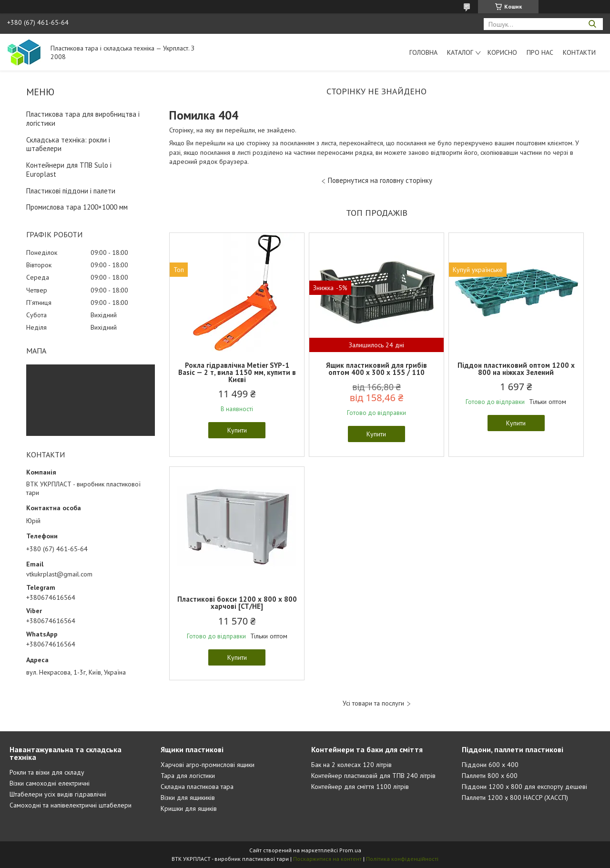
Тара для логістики (188, 776)
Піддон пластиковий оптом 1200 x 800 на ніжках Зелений (516, 369)
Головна (423, 52)
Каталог (460, 52)
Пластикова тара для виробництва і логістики (83, 119)
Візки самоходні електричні (50, 783)
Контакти (579, 52)
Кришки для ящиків (189, 808)
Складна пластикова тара (197, 787)
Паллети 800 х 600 (490, 776)
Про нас (540, 52)
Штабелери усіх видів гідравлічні (58, 794)
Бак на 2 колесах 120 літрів (351, 765)
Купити (237, 430)
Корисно (502, 52)
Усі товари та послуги (373, 703)
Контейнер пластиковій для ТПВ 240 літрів (373, 776)
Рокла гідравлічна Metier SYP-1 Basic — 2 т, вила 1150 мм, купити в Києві (237, 372)
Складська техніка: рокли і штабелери (68, 144)
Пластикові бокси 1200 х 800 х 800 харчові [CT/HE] (237, 603)
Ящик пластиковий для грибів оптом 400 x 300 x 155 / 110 (376, 369)
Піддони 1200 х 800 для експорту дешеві (524, 787)
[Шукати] (592, 24)
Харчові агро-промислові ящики (208, 765)
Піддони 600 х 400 (490, 765)
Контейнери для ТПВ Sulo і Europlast (69, 170)
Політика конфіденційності (402, 859)
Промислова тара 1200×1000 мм (77, 207)
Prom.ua (350, 850)
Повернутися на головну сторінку (380, 180)
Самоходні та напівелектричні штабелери (71, 805)
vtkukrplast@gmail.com (59, 574)
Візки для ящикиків (188, 797)
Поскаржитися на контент (327, 859)
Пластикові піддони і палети (71, 191)
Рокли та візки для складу (47, 772)
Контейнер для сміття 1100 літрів (360, 787)
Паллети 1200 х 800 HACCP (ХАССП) (515, 797)
